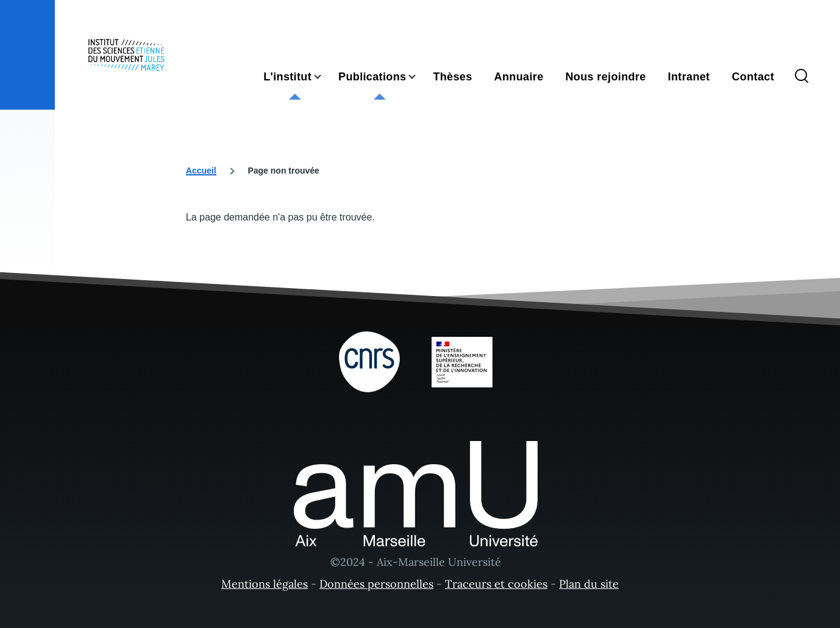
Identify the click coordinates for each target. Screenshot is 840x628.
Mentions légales (265, 584)
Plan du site (589, 584)
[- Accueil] (126, 55)
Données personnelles (376, 584)
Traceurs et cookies (496, 584)
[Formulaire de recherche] (802, 77)
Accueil (201, 171)
